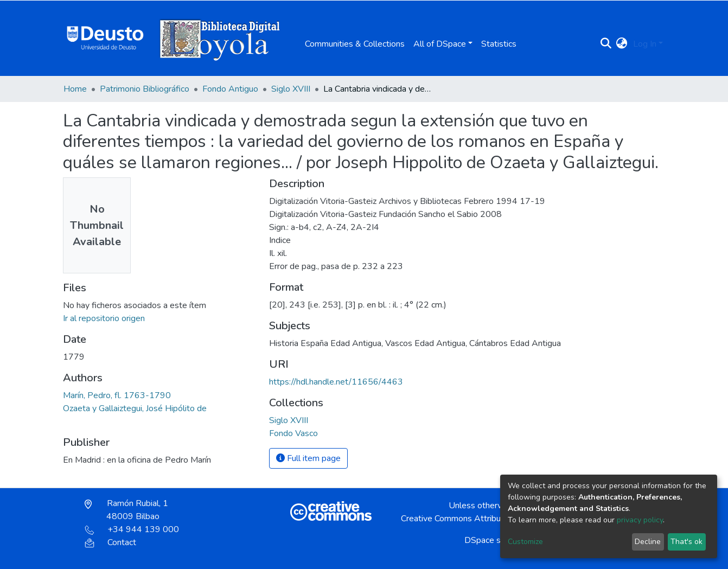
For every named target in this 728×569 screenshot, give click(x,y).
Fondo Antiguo (230, 89)
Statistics (499, 44)
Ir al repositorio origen (104, 318)
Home (75, 89)
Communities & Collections (355, 44)
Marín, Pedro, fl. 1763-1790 (117, 395)
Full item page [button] (308, 458)
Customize (525, 542)
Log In (645, 44)
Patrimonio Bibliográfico (145, 89)
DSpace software (497, 540)
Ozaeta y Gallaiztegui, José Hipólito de (135, 408)
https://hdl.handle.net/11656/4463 (336, 382)
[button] (622, 44)
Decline (648, 542)
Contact (110, 542)
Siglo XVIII (291, 89)
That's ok (687, 542)
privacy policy (640, 520)
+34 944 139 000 (132, 529)
